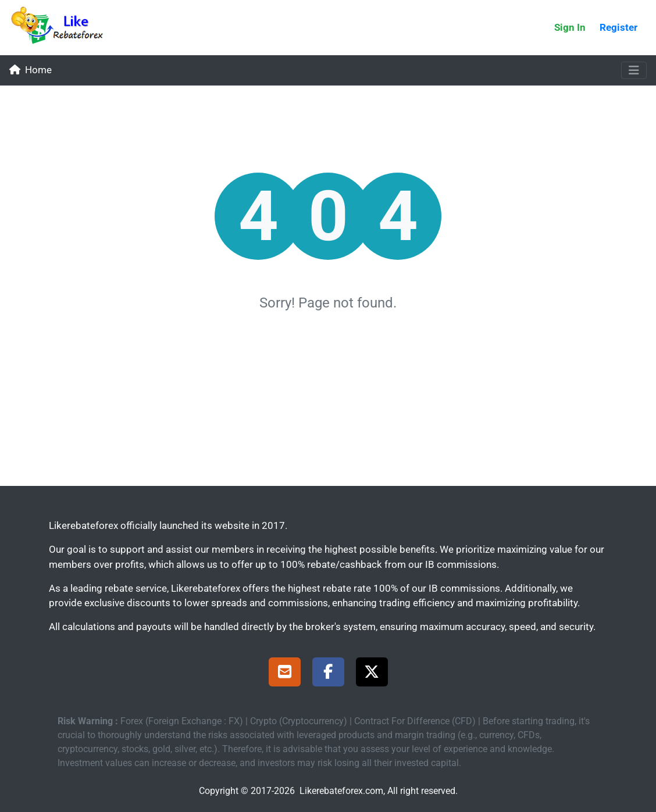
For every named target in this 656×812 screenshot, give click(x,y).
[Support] (285, 674)
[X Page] (372, 674)
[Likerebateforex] (62, 28)
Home (31, 70)
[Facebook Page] (328, 674)
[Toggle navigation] (634, 70)
